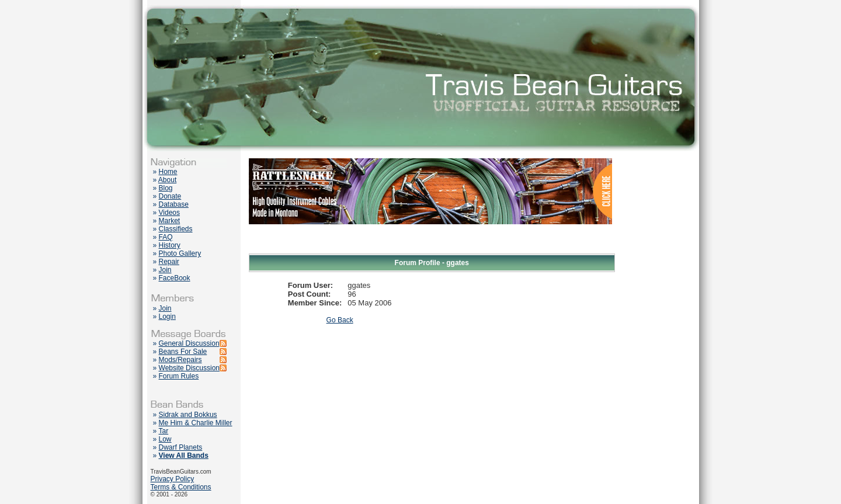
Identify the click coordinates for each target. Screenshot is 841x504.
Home (168, 172)
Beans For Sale (183, 352)
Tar (164, 431)
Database (174, 204)
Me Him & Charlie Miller (196, 423)
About (167, 180)
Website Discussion (189, 368)
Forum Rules (179, 376)
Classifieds (176, 229)
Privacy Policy (173, 479)
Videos (169, 213)
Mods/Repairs (180, 360)
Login (167, 317)
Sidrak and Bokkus (188, 415)
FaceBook (175, 278)
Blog (166, 188)
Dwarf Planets (181, 447)
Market (170, 221)
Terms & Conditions (181, 487)
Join (165, 270)
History (170, 245)
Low (165, 439)
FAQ (166, 237)
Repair (169, 262)
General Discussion (189, 343)
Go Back (340, 320)
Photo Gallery (180, 253)
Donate (170, 196)
